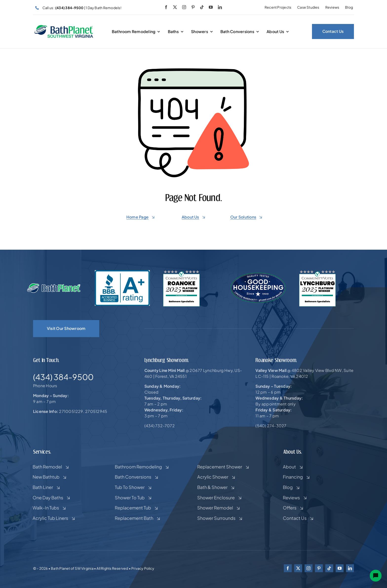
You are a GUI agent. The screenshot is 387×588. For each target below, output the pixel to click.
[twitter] (175, 7)
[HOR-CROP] (64, 27)
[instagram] (184, 7)
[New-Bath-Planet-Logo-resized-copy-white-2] (54, 285)
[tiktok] (202, 7)
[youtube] (211, 7)
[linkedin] (220, 7)
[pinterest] (193, 7)
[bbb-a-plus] (122, 272)
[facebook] (166, 7)
